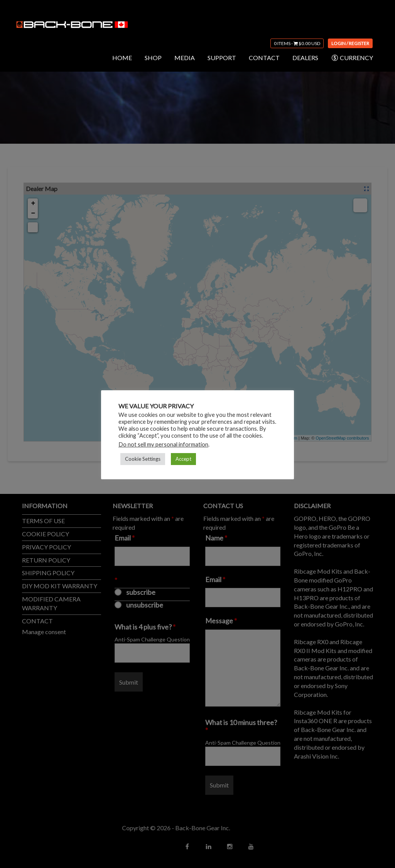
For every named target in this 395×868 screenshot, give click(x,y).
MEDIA (185, 58)
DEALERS (305, 58)
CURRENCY (352, 58)
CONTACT (264, 58)
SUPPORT (222, 58)
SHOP (153, 58)
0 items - (297, 43)
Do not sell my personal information (163, 444)
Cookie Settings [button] (143, 459)
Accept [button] (183, 459)
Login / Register (350, 43)
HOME (122, 58)
